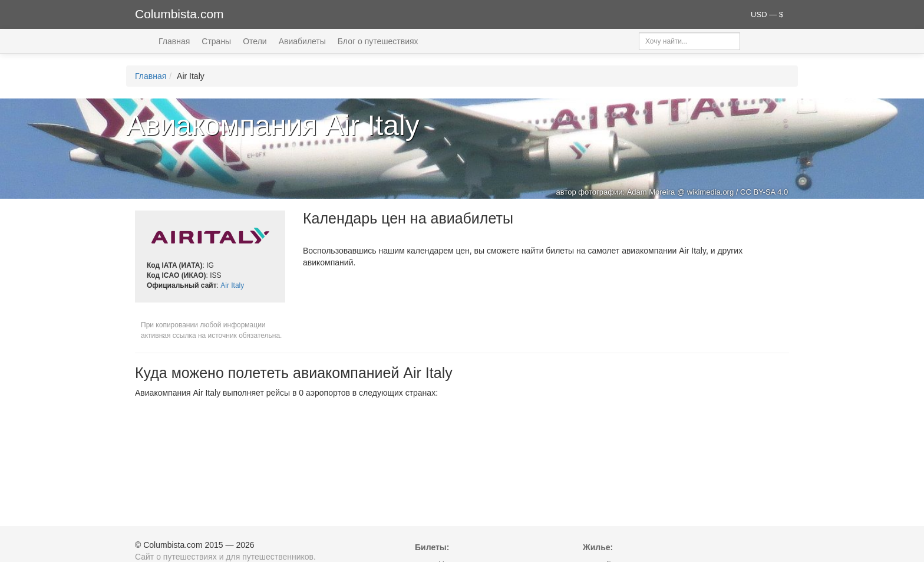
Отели (255, 41)
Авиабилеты (302, 41)
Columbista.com (179, 14)
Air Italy (232, 285)
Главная (174, 41)
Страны (216, 41)
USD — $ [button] (767, 14)
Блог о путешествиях (378, 41)
